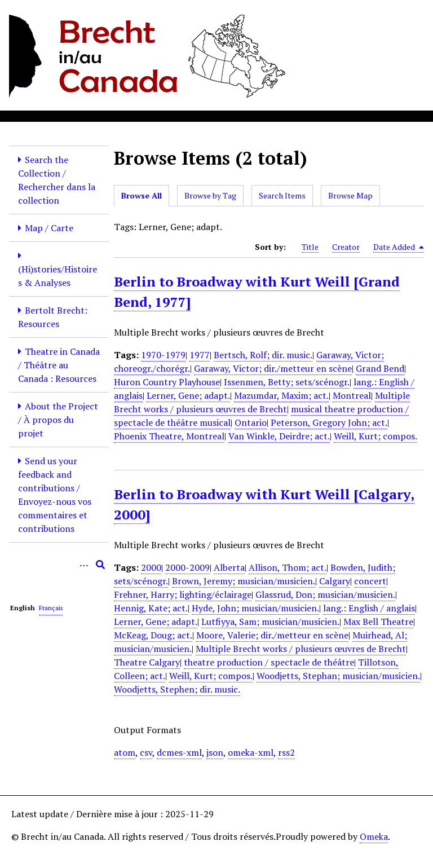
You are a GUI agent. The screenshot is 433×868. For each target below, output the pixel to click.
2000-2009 (187, 567)
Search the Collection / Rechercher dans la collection (57, 180)
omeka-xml (251, 752)
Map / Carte (49, 228)
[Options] (83, 565)
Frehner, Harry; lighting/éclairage (183, 594)
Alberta (229, 567)
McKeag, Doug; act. (153, 635)
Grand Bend (380, 368)
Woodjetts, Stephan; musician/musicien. (338, 676)
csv (146, 752)
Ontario (251, 422)
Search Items (282, 195)
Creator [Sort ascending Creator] (346, 247)
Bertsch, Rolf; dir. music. (263, 355)
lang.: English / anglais (369, 608)
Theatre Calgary (147, 662)
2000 (151, 567)
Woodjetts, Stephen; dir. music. (177, 689)
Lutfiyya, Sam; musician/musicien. (270, 622)
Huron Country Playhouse (167, 382)
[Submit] (100, 565)
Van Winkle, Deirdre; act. (279, 436)
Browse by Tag (210, 195)
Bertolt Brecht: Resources (53, 317)
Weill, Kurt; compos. (375, 436)
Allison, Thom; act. (288, 567)
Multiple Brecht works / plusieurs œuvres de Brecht (262, 402)
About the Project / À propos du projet (58, 420)
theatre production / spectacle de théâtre (269, 662)
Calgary (335, 581)
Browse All (142, 195)
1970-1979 (163, 355)
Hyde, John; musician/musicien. (255, 608)
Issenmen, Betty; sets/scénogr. (287, 382)
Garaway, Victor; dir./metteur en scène (273, 368)
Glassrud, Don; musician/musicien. (325, 594)
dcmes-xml (179, 752)
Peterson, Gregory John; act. (329, 422)
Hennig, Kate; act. (151, 608)
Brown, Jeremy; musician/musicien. (244, 581)
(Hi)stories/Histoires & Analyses (58, 276)
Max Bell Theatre (378, 622)
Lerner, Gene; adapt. (188, 395)
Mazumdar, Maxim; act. (281, 395)
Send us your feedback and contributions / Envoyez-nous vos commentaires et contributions (55, 495)
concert (370, 581)
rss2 (286, 752)
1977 (200, 355)
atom (125, 752)
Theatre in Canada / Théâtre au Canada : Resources (59, 365)
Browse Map (350, 195)
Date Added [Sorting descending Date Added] (399, 247)
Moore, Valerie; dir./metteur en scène (272, 635)
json (215, 752)
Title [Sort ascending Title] (310, 247)
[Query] (59, 565)
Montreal (352, 395)
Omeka (374, 836)
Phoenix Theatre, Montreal (169, 436)
